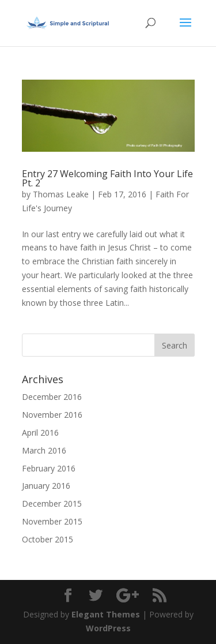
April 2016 (40, 433)
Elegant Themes (106, 614)
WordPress (108, 628)
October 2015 (48, 539)
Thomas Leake (61, 194)
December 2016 (52, 397)
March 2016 (44, 450)
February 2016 (49, 468)
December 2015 (52, 503)
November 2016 (52, 415)
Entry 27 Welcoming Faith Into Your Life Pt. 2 (107, 178)
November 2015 (52, 521)
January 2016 (46, 486)
